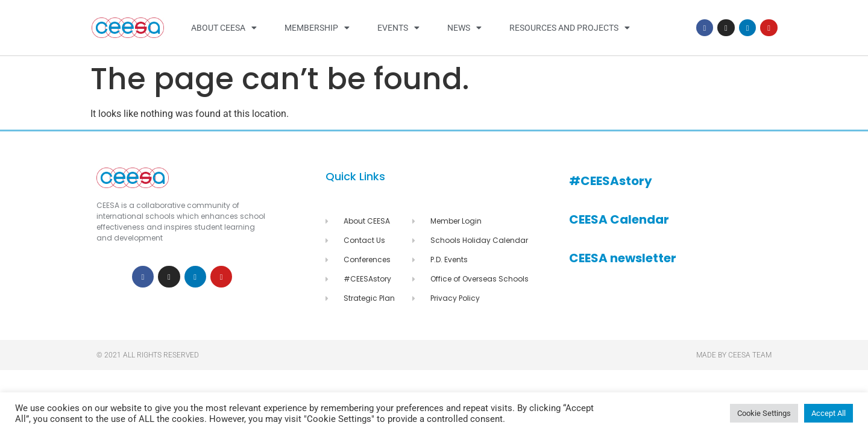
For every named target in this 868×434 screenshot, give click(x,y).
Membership (317, 28)
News (464, 28)
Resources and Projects (570, 28)
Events (398, 28)
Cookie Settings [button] (764, 413)
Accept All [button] (829, 413)
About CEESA (224, 28)
